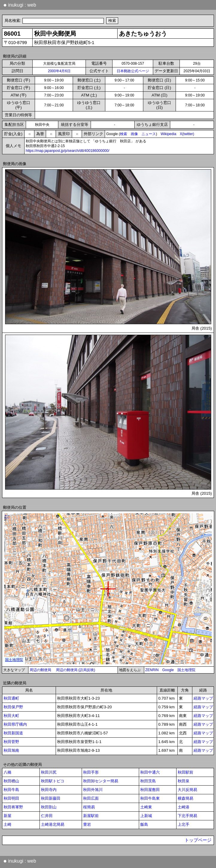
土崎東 (146, 807)
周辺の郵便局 (40, 670)
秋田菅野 (11, 742)
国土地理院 (186, 670)
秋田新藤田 (51, 798)
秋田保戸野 (13, 707)
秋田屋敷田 (150, 790)
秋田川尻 (49, 772)
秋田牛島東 (150, 798)
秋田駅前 (185, 772)
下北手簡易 (187, 816)
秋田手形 (91, 772)
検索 (124, 134)
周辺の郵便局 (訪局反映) (76, 670)
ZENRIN (152, 670)
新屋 (7, 816)
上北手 (184, 824)
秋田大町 (11, 716)
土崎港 (184, 807)
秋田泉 (184, 781)
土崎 (7, 824)
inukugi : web (20, 5)
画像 (134, 134)
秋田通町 (11, 698)
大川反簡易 (187, 790)
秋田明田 (11, 798)
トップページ (198, 840)
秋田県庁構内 (15, 724)
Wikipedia (168, 134)
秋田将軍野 (13, 807)
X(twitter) (187, 134)
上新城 (146, 816)
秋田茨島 (148, 781)
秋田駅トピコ (53, 781)
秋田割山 (49, 807)
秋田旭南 (11, 750)
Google (168, 670)
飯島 (144, 824)
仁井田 (47, 816)
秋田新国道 (13, 733)
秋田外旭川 (93, 790)
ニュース (149, 134)
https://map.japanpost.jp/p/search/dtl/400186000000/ (68, 151)
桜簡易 (89, 807)
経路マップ (203, 698)
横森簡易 (185, 798)
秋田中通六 (150, 772)
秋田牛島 (11, 790)
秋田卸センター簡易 (101, 781)
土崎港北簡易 (53, 824)
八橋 (7, 772)
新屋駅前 (91, 816)
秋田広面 (91, 798)
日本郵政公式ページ (133, 71)
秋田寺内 (49, 790)
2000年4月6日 (59, 71)
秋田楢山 (11, 781)
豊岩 (87, 824)
